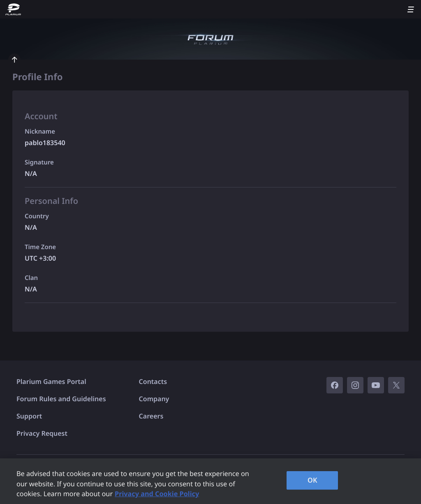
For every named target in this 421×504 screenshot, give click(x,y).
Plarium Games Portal (51, 381)
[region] (210, 481)
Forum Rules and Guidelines (61, 399)
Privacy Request (42, 433)
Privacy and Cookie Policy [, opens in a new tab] (157, 494)
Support (29, 416)
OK (312, 480)
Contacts (153, 381)
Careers (151, 416)
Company (154, 399)
